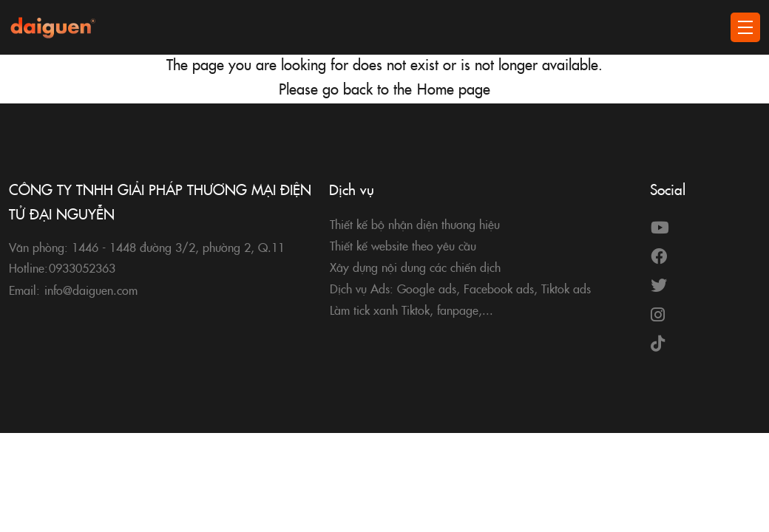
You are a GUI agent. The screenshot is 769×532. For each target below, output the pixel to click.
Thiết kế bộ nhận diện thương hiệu (415, 224)
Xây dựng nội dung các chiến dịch (415, 267)
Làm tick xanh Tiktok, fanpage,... (411, 310)
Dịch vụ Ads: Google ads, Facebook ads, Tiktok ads (460, 288)
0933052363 (82, 267)
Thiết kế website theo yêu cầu (403, 245)
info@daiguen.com (91, 290)
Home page (454, 88)
